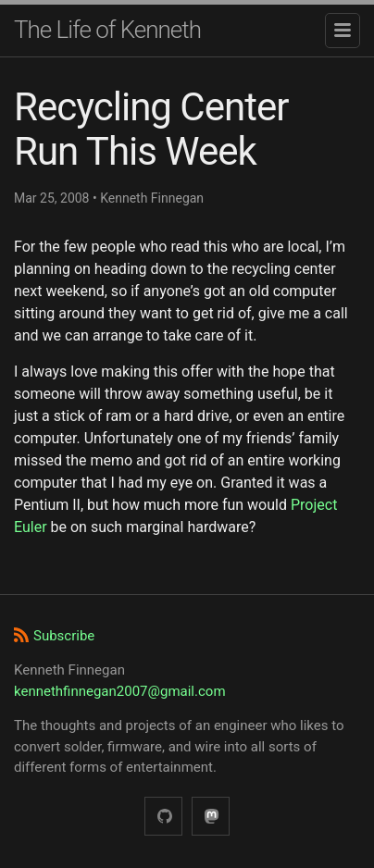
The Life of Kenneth (107, 30)
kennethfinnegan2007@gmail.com (120, 691)
